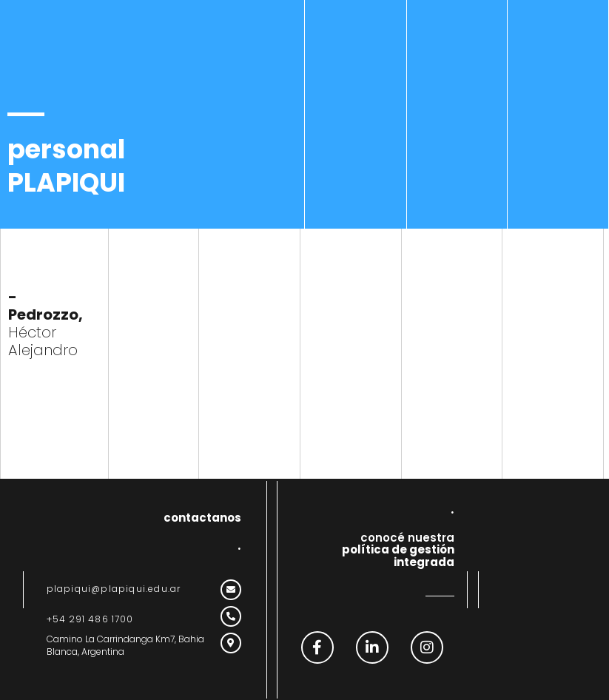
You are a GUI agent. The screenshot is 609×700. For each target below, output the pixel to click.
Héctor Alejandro (46, 323)
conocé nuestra (398, 550)
